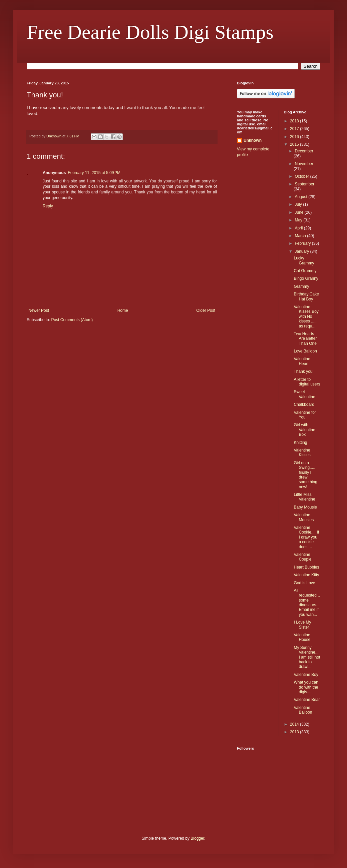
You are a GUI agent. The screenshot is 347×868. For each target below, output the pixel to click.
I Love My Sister (302, 625)
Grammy (301, 286)
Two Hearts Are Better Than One (305, 339)
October (302, 176)
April (299, 228)
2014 (295, 724)
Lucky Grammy (304, 260)
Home (123, 310)
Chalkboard (304, 404)
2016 (295, 137)
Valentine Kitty (306, 575)
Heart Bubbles (306, 567)
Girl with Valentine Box (304, 430)
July (299, 204)
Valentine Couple (302, 557)
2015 (295, 144)
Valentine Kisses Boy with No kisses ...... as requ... (306, 316)
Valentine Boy (306, 675)
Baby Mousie (305, 507)
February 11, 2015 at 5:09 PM (94, 173)
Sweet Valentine (304, 394)
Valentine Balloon (303, 710)
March (301, 236)
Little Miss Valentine (304, 497)
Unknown (253, 140)
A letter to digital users (307, 382)
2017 (295, 129)
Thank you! (303, 371)
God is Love (304, 583)
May (299, 220)
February (303, 243)
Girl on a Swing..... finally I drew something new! (305, 475)
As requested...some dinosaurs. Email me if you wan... (307, 603)
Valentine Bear (307, 700)
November (304, 164)
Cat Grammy (305, 271)
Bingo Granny (306, 278)
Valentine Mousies (304, 517)
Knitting (300, 443)
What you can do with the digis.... (306, 687)
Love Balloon (305, 351)
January (302, 251)
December (304, 151)
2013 (295, 732)
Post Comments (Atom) (72, 320)
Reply (48, 206)
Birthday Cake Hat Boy (306, 296)
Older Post (206, 310)
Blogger (197, 838)
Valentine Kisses (302, 453)
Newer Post (39, 310)
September (304, 184)
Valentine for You (305, 415)
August (301, 197)
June (299, 212)
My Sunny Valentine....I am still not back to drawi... (307, 657)
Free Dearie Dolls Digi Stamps (150, 32)
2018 (295, 121)
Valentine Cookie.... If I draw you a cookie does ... (306, 537)
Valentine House (302, 637)
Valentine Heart (302, 361)
